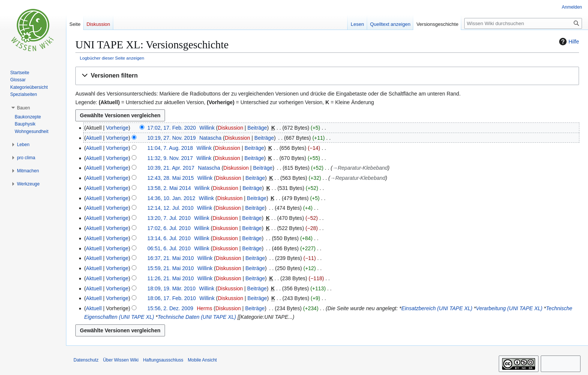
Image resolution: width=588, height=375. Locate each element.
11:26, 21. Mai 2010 (171, 278)
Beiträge (257, 128)
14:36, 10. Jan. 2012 (171, 198)
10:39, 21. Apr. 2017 (171, 168)
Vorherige (117, 128)
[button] (327, 76)
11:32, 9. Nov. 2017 (170, 158)
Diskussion (231, 128)
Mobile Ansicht (202, 360)
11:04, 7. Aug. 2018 (170, 148)
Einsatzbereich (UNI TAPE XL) (437, 308)
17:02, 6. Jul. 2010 (169, 228)
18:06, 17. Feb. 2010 (172, 298)
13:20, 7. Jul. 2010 (169, 218)
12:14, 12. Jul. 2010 (170, 208)
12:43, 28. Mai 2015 (171, 178)
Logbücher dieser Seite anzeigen (112, 58)
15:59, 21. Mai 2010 (171, 268)
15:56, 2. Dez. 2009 (170, 308)
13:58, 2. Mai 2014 (169, 188)
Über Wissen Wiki (121, 360)
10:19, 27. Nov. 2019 (172, 138)
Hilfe (568, 42)
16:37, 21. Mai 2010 (171, 258)
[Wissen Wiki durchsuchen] (523, 23)
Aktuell (94, 138)
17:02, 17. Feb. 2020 (172, 128)
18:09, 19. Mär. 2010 (171, 288)
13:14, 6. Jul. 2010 (169, 238)
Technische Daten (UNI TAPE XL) (197, 317)
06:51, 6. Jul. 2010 (169, 248)
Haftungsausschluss (163, 360)
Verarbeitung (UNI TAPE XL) (509, 308)
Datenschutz (86, 360)
